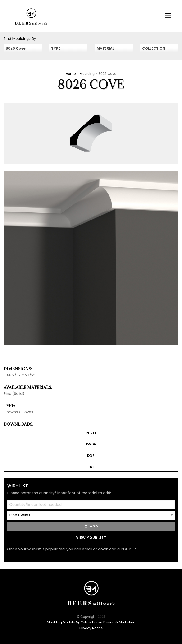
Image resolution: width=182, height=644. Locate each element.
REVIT (91, 433)
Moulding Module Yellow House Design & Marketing (91, 622)
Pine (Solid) (14, 394)
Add (91, 526)
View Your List (91, 538)
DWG (91, 444)
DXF (91, 456)
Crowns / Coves (18, 412)
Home (71, 74)
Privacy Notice (91, 628)
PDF (91, 467)
